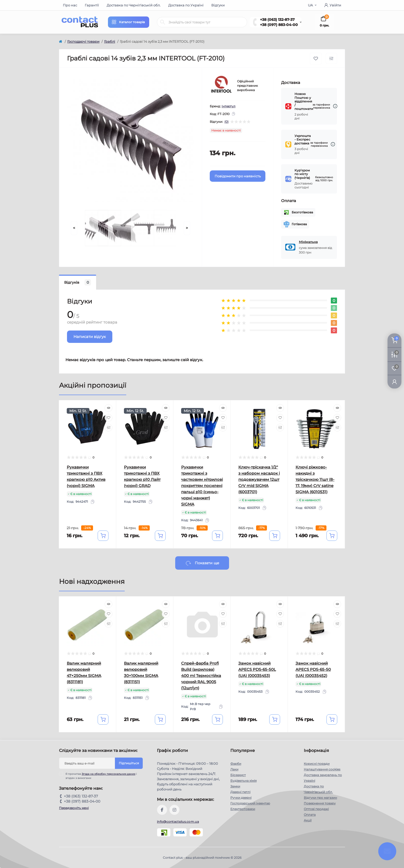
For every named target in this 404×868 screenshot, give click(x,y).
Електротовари (243, 809)
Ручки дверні (241, 798)
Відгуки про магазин (320, 798)
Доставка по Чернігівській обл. (134, 5)
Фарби (236, 764)
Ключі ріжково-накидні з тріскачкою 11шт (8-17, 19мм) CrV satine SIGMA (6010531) (315, 479)
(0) (226, 122)
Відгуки (218, 5)
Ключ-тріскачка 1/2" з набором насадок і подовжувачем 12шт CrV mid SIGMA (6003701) (259, 479)
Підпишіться (129, 763)
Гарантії (92, 5)
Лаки (234, 769)
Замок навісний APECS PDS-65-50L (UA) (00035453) (257, 669)
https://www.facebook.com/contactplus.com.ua (162, 810)
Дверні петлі (240, 792)
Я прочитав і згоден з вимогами (101, 776)
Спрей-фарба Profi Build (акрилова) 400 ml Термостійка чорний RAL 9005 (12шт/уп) (201, 676)
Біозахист (238, 775)
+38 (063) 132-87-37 (277, 20)
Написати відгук (90, 337)
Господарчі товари (83, 41)
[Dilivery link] (335, 106)
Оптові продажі (316, 809)
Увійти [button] (333, 5)
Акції (308, 820)
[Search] (163, 22)
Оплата (310, 815)
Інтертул (229, 106)
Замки (235, 786)
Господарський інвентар (250, 803)
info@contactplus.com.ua (178, 822)
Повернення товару (320, 803)
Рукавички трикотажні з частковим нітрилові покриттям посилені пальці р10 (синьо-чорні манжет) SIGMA (202, 486)
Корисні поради (317, 764)
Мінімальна (308, 242)
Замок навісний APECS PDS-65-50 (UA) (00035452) (313, 669)
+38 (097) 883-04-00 (279, 25)
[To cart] (103, 536)
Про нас (70, 5)
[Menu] (129, 22)
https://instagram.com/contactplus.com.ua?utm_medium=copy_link (174, 810)
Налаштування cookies (322, 769)
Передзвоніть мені (74, 808)
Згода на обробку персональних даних (108, 774)
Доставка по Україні (186, 5)
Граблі (110, 41)
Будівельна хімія (243, 781)
